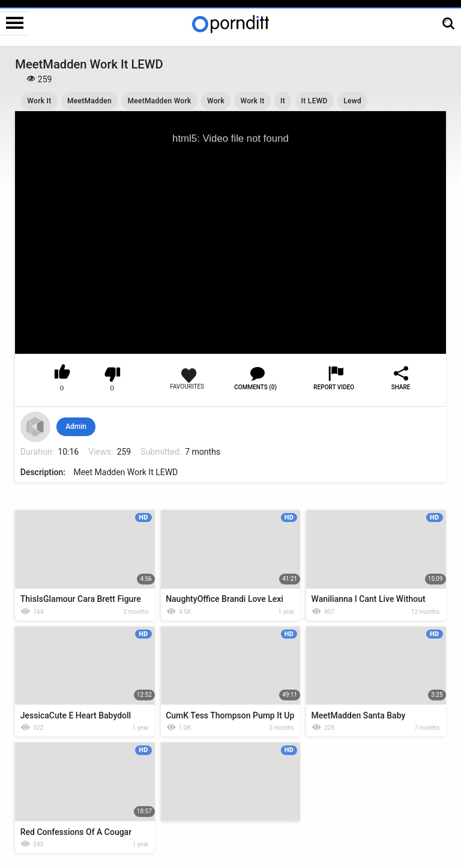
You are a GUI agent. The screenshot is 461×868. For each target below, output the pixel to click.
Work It (39, 101)
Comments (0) (255, 387)
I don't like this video (113, 374)
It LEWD (315, 101)
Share (401, 387)
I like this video (62, 374)
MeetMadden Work (159, 101)
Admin (76, 426)
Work (216, 101)
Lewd (352, 101)
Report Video (334, 387)
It (283, 101)
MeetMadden (89, 101)
